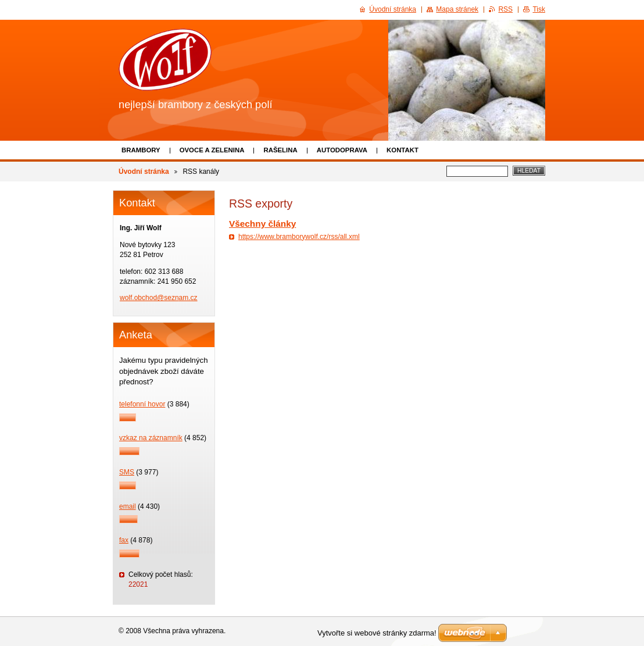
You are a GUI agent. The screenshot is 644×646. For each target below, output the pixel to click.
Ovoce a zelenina (212, 150)
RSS (505, 9)
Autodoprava (342, 150)
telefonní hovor (142, 404)
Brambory (141, 150)
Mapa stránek (457, 9)
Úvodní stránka (144, 172)
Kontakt (403, 150)
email (128, 506)
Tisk (539, 9)
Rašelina (280, 150)
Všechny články (262, 224)
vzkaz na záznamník (151, 438)
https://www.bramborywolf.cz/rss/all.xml (299, 237)
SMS (127, 472)
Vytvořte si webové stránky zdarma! (377, 633)
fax (124, 540)
